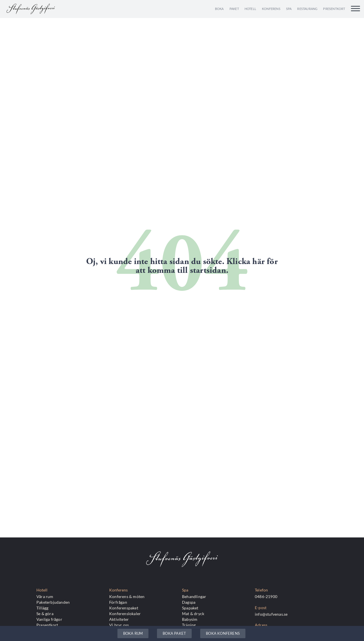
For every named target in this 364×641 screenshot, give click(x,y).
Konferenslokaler (125, 614)
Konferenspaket (124, 608)
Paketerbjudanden (53, 602)
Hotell (250, 9)
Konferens (271, 9)
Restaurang (307, 9)
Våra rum (45, 596)
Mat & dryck (193, 614)
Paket (234, 9)
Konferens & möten (127, 596)
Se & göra (45, 614)
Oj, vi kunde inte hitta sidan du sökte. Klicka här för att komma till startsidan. (182, 266)
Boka (219, 9)
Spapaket (190, 608)
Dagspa (189, 602)
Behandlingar (194, 596)
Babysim (190, 619)
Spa (289, 9)
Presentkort (334, 9)
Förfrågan (118, 602)
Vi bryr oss (119, 625)
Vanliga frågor (49, 619)
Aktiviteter (119, 619)
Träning (189, 625)
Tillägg (42, 608)
